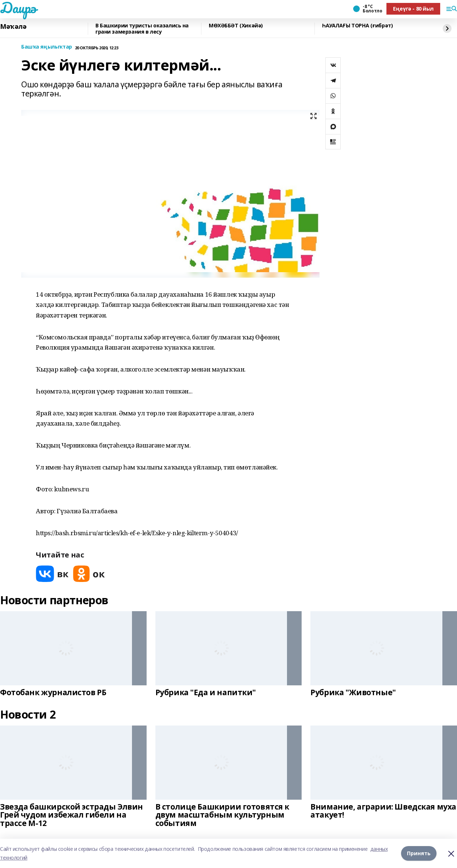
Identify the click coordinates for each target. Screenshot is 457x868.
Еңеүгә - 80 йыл (413, 9)
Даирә (18, 8)
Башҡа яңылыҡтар (47, 47)
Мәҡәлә (13, 27)
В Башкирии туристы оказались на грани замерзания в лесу (142, 29)
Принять (419, 853)
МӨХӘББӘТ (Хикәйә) (236, 26)
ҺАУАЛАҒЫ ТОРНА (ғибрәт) (357, 26)
